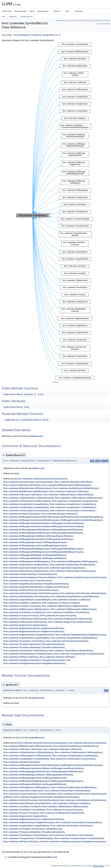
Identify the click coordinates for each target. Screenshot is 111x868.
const (41, 394)
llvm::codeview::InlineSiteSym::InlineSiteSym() (83, 593)
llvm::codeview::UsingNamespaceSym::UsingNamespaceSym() (34, 660)
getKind (29, 394)
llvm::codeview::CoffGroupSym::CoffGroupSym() (79, 498)
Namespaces (44, 11)
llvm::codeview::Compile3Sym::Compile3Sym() (73, 504)
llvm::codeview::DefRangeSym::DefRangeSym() (27, 561)
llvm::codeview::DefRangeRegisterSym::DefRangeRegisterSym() (35, 542)
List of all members (103, 24)
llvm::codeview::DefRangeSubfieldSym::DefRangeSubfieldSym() (35, 555)
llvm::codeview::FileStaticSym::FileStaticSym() (26, 571)
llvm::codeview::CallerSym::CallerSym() (69, 491)
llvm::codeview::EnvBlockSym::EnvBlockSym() (26, 565)
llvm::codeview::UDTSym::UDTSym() (21, 657)
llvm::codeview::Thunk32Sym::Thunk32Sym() (26, 650)
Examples (79, 11)
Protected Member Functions (100, 21)
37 (21, 738)
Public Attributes (82, 21)
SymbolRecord (26, 17)
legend (55, 382)
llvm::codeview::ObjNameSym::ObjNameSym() (65, 606)
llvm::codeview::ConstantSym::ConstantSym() (26, 510)
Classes (58, 11)
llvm (4, 17)
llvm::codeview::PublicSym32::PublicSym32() (25, 619)
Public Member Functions (65, 21)
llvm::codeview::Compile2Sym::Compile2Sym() (75, 501)
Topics (32, 11)
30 (19, 436)
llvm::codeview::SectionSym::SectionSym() (24, 641)
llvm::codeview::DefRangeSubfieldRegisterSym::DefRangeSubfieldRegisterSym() (43, 549)
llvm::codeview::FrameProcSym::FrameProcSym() (82, 577)
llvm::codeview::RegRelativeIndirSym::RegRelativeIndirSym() (34, 628)
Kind (27, 407)
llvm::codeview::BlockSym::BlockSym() (73, 482)
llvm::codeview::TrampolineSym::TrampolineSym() (28, 654)
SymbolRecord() (54, 829)
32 (21, 468)
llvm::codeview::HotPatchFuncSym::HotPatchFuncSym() (31, 590)
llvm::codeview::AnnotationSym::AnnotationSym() (42, 479)
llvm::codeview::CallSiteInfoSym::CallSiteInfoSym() (68, 495)
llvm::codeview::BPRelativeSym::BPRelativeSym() (67, 485)
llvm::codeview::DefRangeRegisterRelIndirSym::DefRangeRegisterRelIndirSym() (43, 530)
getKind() (8, 797)
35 (21, 698)
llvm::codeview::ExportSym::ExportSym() (23, 568)
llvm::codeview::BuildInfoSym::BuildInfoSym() (76, 488)
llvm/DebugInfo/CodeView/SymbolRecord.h (37, 35)
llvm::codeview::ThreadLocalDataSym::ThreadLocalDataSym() (34, 644)
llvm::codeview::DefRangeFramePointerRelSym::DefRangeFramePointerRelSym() (44, 523)
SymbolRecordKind (13, 394)
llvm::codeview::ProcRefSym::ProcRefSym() (25, 612)
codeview (13, 17)
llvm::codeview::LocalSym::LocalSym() (61, 603)
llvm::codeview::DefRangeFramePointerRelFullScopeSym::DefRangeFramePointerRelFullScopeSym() (53, 517)
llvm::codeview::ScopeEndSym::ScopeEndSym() (26, 638)
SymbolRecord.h (35, 436)
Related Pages (20, 11)
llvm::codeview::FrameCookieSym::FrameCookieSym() (30, 574)
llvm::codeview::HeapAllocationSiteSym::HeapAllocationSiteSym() (36, 584)
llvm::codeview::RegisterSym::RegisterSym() (70, 622)
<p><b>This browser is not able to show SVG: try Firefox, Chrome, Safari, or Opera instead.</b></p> (55, 211)
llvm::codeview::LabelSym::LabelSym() (71, 600)
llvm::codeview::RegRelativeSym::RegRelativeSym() (29, 635)
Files (68, 11)
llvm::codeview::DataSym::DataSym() (22, 514)
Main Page (7, 11)
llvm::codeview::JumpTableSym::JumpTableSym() (75, 596)
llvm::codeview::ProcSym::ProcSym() (21, 615)
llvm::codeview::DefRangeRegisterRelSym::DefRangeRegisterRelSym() (38, 536)
